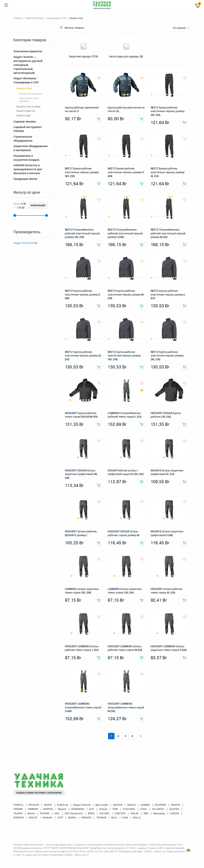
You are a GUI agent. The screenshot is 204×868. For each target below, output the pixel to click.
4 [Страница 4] (132, 736)
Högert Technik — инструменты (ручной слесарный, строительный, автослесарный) (28, 65)
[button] (99, 78)
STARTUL (19, 805)
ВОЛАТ (48, 805)
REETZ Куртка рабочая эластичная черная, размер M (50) (126, 295)
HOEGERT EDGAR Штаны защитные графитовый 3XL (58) (81, 474)
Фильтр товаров (72, 28)
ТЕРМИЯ (102, 817)
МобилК (48, 817)
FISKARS (45, 813)
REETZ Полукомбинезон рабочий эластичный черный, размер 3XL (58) (83, 234)
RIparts (63, 809)
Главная (18, 18)
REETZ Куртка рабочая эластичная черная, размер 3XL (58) (124, 356)
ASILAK (135, 813)
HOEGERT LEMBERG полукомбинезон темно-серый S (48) (83, 708)
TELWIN (18, 813)
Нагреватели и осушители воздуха (26, 158)
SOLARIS (105, 813)
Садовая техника (25, 121)
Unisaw (104, 809)
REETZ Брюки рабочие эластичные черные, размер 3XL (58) (82, 172)
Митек (32, 813)
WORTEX (48, 809)
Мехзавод (159, 813)
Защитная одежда (30, 94)
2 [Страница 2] (118, 736)
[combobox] (181, 28)
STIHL (144, 809)
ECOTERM (161, 805)
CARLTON (120, 813)
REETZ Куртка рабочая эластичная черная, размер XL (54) (83, 356)
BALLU (137, 817)
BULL (115, 817)
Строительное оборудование (23, 139)
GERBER (146, 805)
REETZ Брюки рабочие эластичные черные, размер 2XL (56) (168, 111)
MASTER (118, 805)
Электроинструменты (28, 51)
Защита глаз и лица (28, 107)
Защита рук (23, 115)
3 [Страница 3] (125, 736)
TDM (115, 809)
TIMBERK (33, 809)
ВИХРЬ (72, 817)
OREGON (86, 817)
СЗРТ (61, 817)
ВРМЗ (91, 813)
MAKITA (176, 805)
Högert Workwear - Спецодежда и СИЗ (46, 18)
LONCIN (175, 813)
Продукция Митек (25, 179)
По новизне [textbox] (179, 28)
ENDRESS (19, 817)
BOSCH (132, 805)
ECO (92, 809)
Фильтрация (38, 205)
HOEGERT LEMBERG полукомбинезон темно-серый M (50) (126, 708)
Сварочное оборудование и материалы (30, 148)
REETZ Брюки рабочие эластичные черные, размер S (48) (126, 172)
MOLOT (34, 817)
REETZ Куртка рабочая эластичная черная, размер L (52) (168, 295)
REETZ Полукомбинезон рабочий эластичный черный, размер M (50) (168, 234)
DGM (125, 817)
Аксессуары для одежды (29, 100)
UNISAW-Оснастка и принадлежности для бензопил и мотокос (28, 169)
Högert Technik (22, 243)
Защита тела (24, 88)
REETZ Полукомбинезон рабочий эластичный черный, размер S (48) (125, 234)
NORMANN (78, 809)
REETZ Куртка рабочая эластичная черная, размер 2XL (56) (167, 356)
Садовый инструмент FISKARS (28, 129)
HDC (57, 813)
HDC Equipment (74, 813)
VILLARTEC (158, 809)
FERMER (18, 809)
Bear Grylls (102, 805)
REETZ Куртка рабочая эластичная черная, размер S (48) (83, 295)
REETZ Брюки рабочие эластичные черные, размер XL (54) (168, 172)
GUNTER (174, 809)
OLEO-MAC (129, 809)
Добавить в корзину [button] (99, 119)
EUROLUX (63, 805)
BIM (146, 813)
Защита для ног (26, 111)
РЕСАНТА (34, 805)
